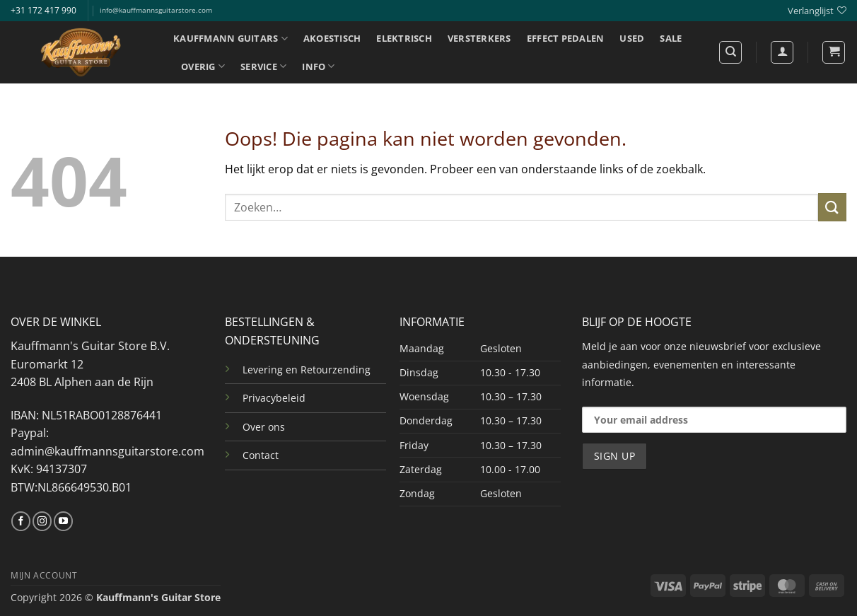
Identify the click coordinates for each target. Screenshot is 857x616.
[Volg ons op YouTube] (63, 521)
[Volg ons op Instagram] (42, 521)
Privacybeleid (274, 398)
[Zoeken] (730, 52)
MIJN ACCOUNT (44, 575)
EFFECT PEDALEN (566, 38)
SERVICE (263, 66)
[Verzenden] (832, 207)
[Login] (782, 52)
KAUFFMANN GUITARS (231, 39)
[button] (834, 52)
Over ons (264, 427)
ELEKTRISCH (404, 38)
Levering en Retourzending (307, 370)
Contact (261, 455)
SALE (671, 38)
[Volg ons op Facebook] (21, 521)
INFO (318, 66)
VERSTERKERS (479, 38)
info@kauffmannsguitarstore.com (156, 10)
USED (632, 38)
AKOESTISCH (332, 38)
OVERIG (203, 66)
